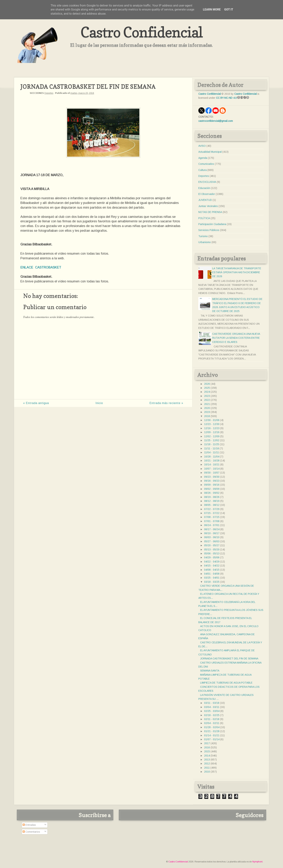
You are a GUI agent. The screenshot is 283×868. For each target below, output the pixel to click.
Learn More (212, 9)
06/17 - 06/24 (212, 529)
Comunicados (206, 164)
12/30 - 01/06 (212, 420)
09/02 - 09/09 (212, 489)
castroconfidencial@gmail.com (216, 121)
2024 (207, 392)
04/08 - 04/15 (212, 570)
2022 (207, 400)
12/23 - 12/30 (212, 424)
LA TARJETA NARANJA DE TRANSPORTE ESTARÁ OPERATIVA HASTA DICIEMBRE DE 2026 (237, 272)
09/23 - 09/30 (212, 477)
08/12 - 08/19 (212, 501)
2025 (207, 388)
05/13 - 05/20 (212, 549)
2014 (207, 756)
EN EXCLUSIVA (207, 182)
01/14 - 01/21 (212, 735)
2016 (207, 747)
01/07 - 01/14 (212, 739)
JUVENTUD (205, 200)
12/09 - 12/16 (212, 432)
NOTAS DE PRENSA (210, 212)
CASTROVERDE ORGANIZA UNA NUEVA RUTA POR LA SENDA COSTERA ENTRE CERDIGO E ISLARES (236, 338)
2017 (207, 743)
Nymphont (257, 862)
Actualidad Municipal (210, 152)
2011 (207, 768)
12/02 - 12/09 (212, 436)
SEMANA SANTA (210, 671)
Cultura (203, 170)
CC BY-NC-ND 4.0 (226, 98)
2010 (207, 772)
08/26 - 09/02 (212, 493)
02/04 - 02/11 (212, 723)
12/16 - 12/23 (212, 428)
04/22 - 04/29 (212, 562)
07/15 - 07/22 (212, 513)
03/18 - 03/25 (212, 582)
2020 (207, 408)
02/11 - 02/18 (212, 719)
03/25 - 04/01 (212, 578)
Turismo (203, 236)
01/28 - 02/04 (212, 727)
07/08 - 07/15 (212, 517)
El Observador (207, 194)
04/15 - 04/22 (212, 566)
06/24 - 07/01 (212, 525)
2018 (207, 416)
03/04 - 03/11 (212, 707)
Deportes (49, 93)
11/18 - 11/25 (212, 444)
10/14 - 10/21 (212, 464)
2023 (207, 396)
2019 (207, 412)
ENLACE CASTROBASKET (41, 267)
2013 (207, 760)
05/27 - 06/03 (212, 541)
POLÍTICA (204, 218)
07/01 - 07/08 (212, 521)
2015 (207, 751)
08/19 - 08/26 (212, 497)
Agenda (203, 158)
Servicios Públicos (209, 230)
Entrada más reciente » (166, 403)
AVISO (202, 146)
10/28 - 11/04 (212, 457)
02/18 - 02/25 (212, 715)
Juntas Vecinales (208, 206)
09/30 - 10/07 (212, 473)
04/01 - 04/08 (212, 574)
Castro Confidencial (142, 32)
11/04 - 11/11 (212, 452)
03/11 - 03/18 (212, 703)
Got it (229, 9)
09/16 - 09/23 (212, 481)
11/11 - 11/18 (212, 448)
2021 (207, 404)
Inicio (99, 403)
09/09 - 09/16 (212, 485)
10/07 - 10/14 (212, 469)
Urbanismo (205, 242)
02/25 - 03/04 (212, 711)
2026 (207, 384)
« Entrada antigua (36, 403)
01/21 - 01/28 (212, 731)
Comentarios (31, 832)
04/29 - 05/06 (212, 557)
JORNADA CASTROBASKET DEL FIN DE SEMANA (229, 658)
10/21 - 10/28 (212, 461)
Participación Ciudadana (212, 224)
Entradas (29, 825)
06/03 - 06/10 (212, 537)
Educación (204, 188)
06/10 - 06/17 (212, 533)
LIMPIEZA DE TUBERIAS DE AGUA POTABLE (226, 683)
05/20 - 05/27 (212, 545)
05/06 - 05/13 (212, 553)
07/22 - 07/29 (212, 509)
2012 (207, 764)
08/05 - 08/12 (212, 505)
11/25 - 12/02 (212, 440)
